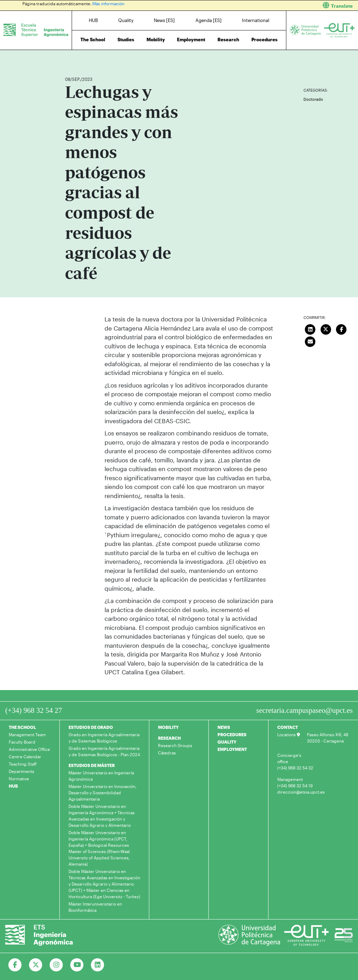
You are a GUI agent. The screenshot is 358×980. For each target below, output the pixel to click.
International (256, 20)
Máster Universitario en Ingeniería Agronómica (101, 776)
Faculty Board (22, 742)
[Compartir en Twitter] (326, 328)
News (84, 59)
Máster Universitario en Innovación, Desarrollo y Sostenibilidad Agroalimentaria (102, 793)
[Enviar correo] (310, 341)
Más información (108, 3)
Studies (126, 40)
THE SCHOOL (22, 727)
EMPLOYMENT (232, 749)
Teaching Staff (23, 764)
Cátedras (167, 753)
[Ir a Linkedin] (98, 965)
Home (71, 59)
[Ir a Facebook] (15, 965)
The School (93, 40)
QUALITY (227, 742)
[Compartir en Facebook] (341, 328)
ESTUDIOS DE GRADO (91, 727)
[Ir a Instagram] (56, 965)
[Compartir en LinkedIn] (310, 328)
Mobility (156, 40)
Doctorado (313, 99)
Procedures (264, 40)
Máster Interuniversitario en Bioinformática (95, 907)
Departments (22, 771)
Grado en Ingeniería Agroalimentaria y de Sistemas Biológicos (104, 738)
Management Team (27, 734)
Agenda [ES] (209, 20)
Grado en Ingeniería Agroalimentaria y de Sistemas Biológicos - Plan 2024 (104, 751)
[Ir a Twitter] (36, 965)
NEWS (224, 727)
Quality (126, 20)
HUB (93, 20)
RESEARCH (169, 738)
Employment (191, 40)
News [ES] (164, 20)
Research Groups (175, 745)
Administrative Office (29, 749)
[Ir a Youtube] (77, 965)
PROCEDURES (232, 734)
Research (228, 40)
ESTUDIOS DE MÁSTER (92, 765)
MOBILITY (168, 727)
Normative (19, 779)
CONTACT (288, 727)
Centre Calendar (25, 757)
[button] (271, 5)
